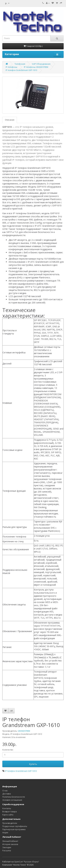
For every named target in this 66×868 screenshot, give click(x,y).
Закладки (7, 847)
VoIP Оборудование (41, 64)
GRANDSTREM (24, 731)
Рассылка (7, 851)
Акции (5, 833)
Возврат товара (10, 812)
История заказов (10, 844)
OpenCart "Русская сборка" (27, 862)
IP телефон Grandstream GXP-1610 (21, 70)
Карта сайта (8, 815)
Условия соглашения (12, 800)
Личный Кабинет (10, 841)
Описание (10, 120)
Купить (33, 764)
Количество (8, 750)
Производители (10, 823)
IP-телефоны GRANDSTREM (36, 67)
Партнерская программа (14, 829)
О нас (5, 791)
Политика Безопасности (14, 797)
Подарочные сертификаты (15, 826)
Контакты (7, 808)
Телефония (20, 64)
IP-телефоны (11, 67)
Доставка (7, 794)
